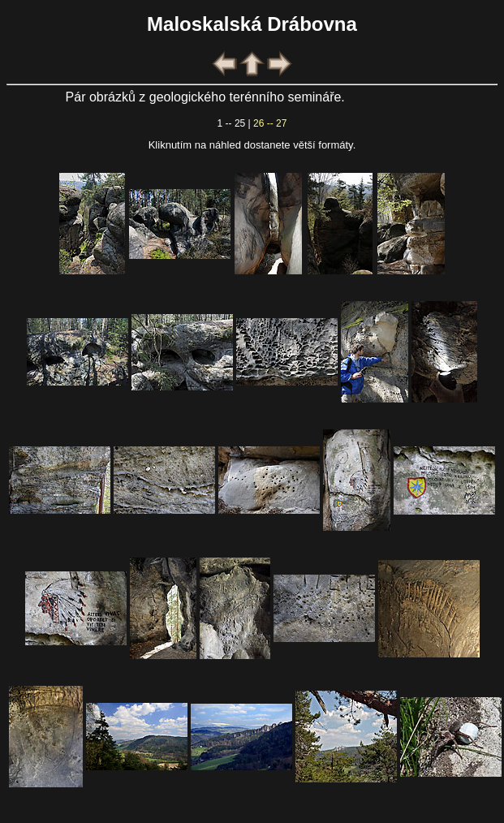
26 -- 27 (270, 123)
